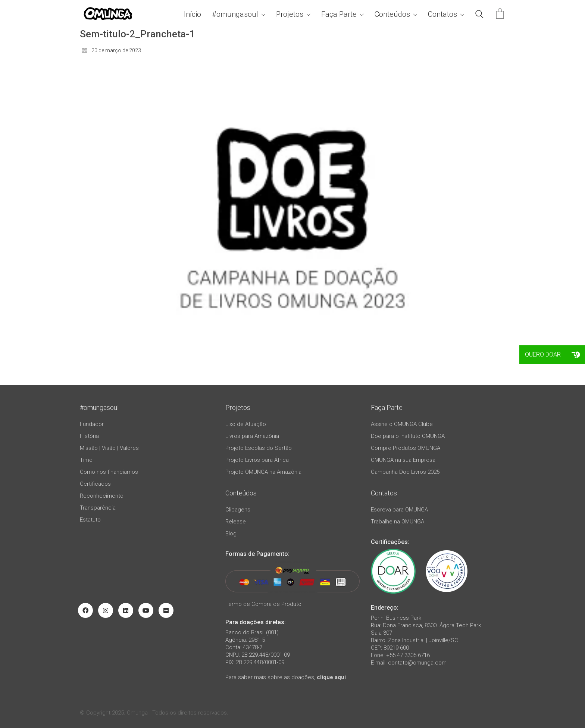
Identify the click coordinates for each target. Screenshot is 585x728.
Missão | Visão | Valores (109, 448)
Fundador (92, 424)
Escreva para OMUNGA (399, 510)
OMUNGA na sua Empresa (403, 460)
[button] (576, 355)
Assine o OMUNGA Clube (402, 424)
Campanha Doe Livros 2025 (405, 472)
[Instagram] (106, 610)
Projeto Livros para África (257, 460)
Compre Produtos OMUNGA (406, 448)
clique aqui (331, 677)
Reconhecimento (102, 496)
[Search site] (479, 15)
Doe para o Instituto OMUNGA (408, 436)
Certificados (95, 484)
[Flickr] (166, 610)
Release (236, 522)
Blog (231, 533)
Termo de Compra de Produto (263, 604)
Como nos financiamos (109, 472)
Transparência (98, 508)
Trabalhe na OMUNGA (398, 522)
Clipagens (238, 510)
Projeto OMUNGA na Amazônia (263, 472)
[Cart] (500, 14)
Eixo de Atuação (246, 424)
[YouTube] (146, 610)
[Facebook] (85, 610)
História (89, 436)
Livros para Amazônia (252, 436)
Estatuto (90, 520)
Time (86, 460)
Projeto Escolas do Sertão (259, 448)
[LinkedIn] (126, 610)
